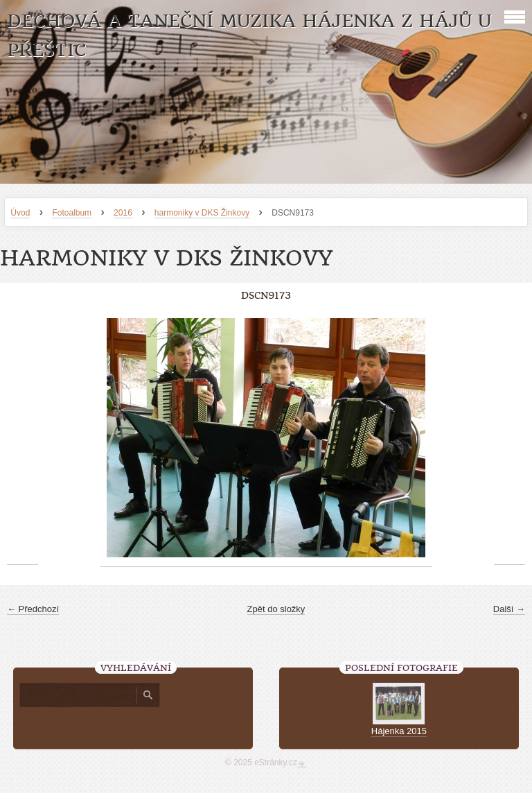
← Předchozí (33, 609)
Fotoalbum (72, 213)
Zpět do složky (276, 609)
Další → (509, 609)
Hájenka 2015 (399, 731)
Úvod (20, 213)
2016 (123, 213)
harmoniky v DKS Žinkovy (202, 213)
